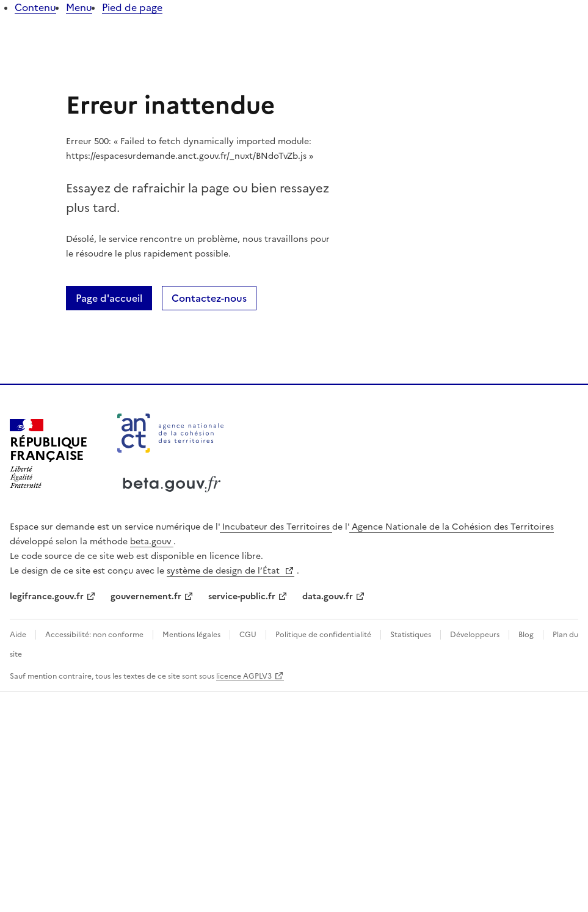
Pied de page (132, 7)
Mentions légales (191, 635)
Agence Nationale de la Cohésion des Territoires (452, 527)
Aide (19, 635)
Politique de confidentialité (323, 635)
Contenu (35, 7)
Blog (526, 635)
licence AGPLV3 (244, 676)
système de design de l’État (224, 571)
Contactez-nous (209, 298)
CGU (248, 635)
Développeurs (475, 635)
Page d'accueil (109, 298)
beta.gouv (152, 542)
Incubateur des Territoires (276, 527)
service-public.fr (242, 596)
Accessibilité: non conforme (94, 635)
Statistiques (411, 635)
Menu (79, 7)
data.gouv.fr (328, 596)
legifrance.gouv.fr (47, 596)
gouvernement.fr (146, 596)
